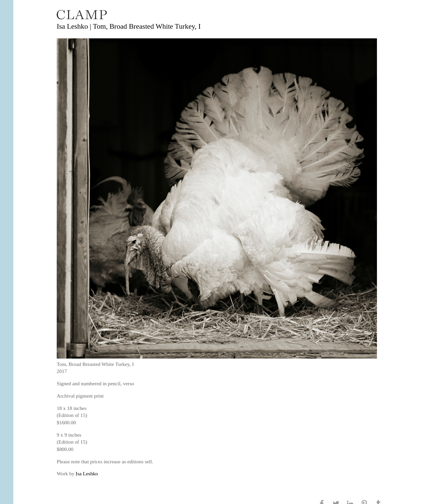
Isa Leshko (87, 473)
